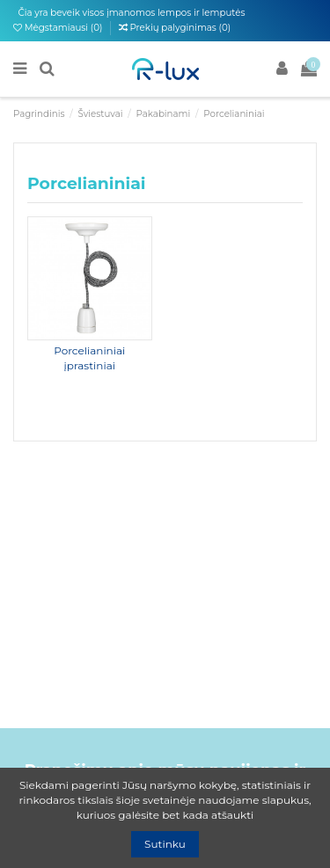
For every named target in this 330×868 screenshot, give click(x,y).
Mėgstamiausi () (59, 28)
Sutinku (165, 844)
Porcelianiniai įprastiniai (89, 358)
